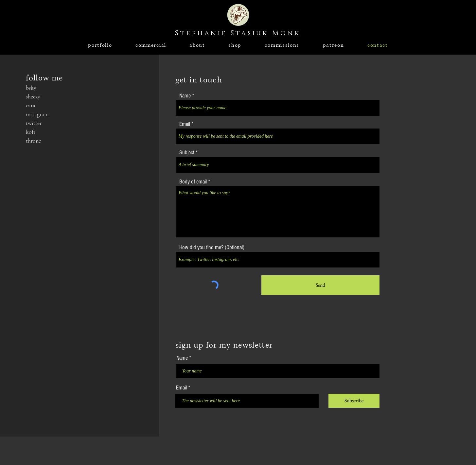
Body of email (193, 182)
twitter (34, 123)
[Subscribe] (354, 401)
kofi (30, 132)
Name (185, 96)
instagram (37, 114)
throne (33, 141)
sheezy (33, 96)
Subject (187, 153)
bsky (31, 88)
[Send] (320, 285)
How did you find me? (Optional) (212, 248)
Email (185, 124)
